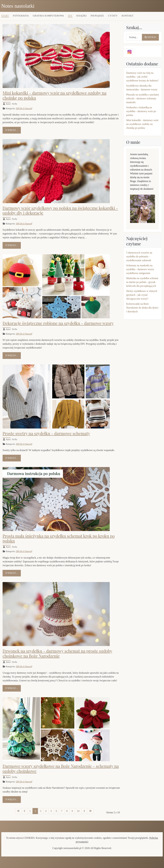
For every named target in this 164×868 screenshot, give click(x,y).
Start (5, 16)
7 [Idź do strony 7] (62, 811)
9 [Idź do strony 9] (72, 811)
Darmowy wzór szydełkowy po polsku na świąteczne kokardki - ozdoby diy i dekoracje (60, 210)
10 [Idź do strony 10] (78, 811)
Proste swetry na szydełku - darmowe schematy (46, 433)
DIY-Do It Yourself (24, 109)
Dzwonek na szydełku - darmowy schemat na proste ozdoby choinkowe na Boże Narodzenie (57, 653)
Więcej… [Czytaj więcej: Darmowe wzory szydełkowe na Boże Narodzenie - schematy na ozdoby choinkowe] (12, 799)
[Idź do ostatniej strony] (90, 811)
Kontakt (128, 16)
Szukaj (150, 37)
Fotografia (21, 16)
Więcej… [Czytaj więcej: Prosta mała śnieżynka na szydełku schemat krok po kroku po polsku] (12, 573)
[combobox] (134, 37)
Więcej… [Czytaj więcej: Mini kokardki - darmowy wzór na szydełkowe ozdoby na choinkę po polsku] (12, 130)
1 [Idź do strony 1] (30, 811)
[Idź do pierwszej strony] (18, 811)
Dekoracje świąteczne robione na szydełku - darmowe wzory (58, 323)
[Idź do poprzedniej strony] (25, 811)
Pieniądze (97, 16)
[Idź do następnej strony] (84, 811)
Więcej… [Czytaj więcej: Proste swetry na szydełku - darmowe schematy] (12, 458)
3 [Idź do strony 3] (41, 811)
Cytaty (113, 16)
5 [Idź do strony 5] (51, 811)
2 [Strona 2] (35, 811)
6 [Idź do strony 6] (56, 811)
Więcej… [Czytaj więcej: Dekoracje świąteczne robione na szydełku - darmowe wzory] (12, 355)
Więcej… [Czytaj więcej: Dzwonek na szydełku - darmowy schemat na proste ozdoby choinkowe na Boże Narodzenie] (12, 688)
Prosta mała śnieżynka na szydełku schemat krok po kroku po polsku (59, 538)
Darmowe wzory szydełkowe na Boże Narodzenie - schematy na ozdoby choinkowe (61, 768)
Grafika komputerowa (48, 16)
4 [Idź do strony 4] (46, 811)
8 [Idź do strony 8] (67, 811)
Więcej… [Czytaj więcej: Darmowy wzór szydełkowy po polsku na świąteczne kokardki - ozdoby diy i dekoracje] (12, 245)
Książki (82, 16)
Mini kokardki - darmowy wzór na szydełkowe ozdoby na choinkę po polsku (55, 95)
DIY (70, 16)
